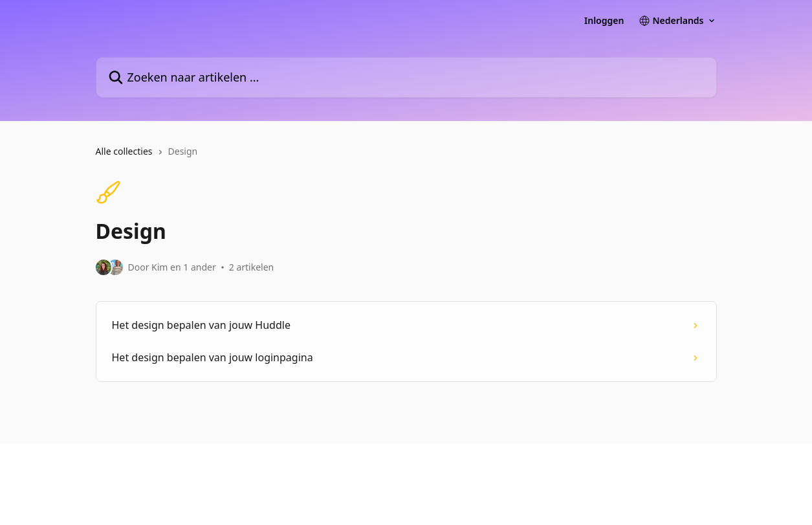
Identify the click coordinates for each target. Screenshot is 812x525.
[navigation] (406, 157)
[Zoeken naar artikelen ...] (406, 77)
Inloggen (604, 21)
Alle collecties (124, 151)
